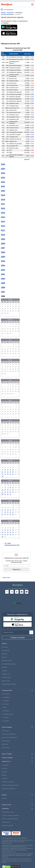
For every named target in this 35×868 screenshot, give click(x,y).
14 (2, 490)
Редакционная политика (8, 789)
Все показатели (8, 10)
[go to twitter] (17, 592)
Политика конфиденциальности (10, 785)
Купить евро (5, 744)
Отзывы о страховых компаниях (10, 815)
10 (5, 470)
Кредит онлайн (6, 681)
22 (5, 492)
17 (5, 472)
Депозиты (5, 671)
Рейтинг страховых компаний (10, 819)
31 (10, 494)
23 (2, 474)
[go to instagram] (22, 592)
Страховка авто (6, 822)
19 (10, 472)
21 (2, 492)
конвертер (27, 159)
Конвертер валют (6, 677)
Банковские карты (7, 661)
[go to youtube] (27, 592)
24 (5, 474)
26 (10, 474)
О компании (5, 765)
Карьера (4, 775)
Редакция (4, 772)
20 (13, 472)
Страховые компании (8, 826)
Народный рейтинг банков (9, 684)
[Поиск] (31, 632)
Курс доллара (6, 651)
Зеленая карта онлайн (8, 812)
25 (8, 474)
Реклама (4, 798)
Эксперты (4, 779)
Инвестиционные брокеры (9, 664)
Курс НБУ (4, 657)
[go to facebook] (7, 592)
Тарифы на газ (6, 674)
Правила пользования (8, 782)
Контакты (4, 768)
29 (5, 494)
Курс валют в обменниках (9, 734)
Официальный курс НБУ (12, 545)
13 (13, 470)
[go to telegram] (12, 592)
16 (2, 472)
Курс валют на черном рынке (10, 737)
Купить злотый (6, 748)
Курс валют (5, 647)
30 (2, 476)
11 (8, 470)
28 (10, 514)
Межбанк (4, 667)
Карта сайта (6, 577)
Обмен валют (5, 731)
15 (5, 490)
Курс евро (5, 654)
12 (10, 470)
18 (8, 472)
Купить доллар (6, 741)
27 (13, 474)
